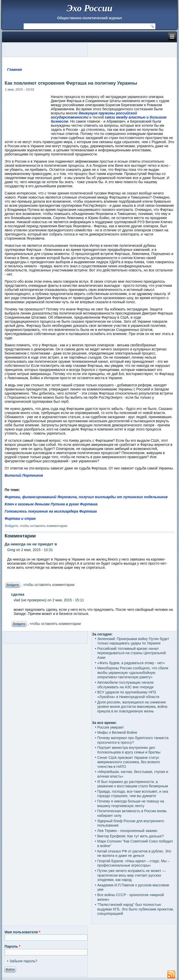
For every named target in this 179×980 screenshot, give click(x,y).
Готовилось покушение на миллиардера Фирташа (51, 511)
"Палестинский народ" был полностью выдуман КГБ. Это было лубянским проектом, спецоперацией (136, 909)
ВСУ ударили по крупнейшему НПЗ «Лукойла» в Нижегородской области (128, 694)
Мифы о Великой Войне (117, 732)
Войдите (11, 526)
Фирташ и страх (20, 518)
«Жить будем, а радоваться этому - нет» (131, 663)
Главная (15, 70)
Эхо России (89, 8)
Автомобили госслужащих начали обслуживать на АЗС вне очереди (125, 685)
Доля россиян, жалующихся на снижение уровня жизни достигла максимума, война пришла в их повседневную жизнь (132, 707)
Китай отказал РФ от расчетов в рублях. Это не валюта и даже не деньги (134, 854)
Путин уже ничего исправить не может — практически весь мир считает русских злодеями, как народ (132, 875)
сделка (18, 594)
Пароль (12, 946)
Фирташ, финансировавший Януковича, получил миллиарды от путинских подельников (86, 497)
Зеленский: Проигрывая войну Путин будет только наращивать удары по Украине (133, 641)
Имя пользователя (22, 932)
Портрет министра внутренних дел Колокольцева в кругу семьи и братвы (129, 750)
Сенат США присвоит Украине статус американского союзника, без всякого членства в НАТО (129, 762)
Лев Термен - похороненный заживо (127, 831)
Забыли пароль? (23, 961)
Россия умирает (111, 727)
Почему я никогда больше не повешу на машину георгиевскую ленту (131, 803)
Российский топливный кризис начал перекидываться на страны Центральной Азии (132, 653)
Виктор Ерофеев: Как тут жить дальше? (131, 836)
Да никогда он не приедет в (31, 544)
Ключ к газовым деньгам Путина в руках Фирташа (51, 504)
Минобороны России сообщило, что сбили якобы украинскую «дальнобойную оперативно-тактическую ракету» (133, 673)
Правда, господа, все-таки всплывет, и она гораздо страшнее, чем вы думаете (133, 794)
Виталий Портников (24, 475)
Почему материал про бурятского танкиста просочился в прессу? (133, 740)
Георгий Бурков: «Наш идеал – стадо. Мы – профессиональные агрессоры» (134, 863)
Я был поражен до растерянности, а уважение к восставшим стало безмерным (133, 784)
